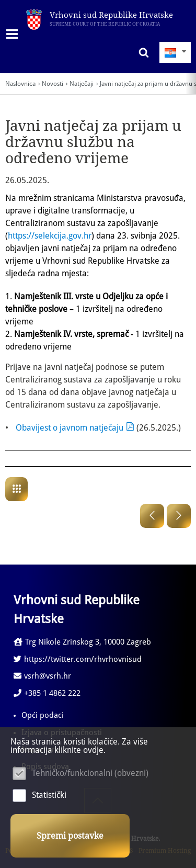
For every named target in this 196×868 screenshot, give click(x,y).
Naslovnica (20, 84)
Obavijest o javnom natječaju (70, 428)
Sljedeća (179, 516)
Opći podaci (43, 715)
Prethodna (152, 516)
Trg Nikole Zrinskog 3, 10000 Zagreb (82, 642)
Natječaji (82, 84)
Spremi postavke (70, 836)
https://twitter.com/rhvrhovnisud (78, 659)
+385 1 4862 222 (47, 693)
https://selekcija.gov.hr (50, 236)
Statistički (49, 795)
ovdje (93, 750)
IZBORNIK (14, 34)
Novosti (53, 84)
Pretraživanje (141, 52)
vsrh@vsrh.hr (42, 676)
